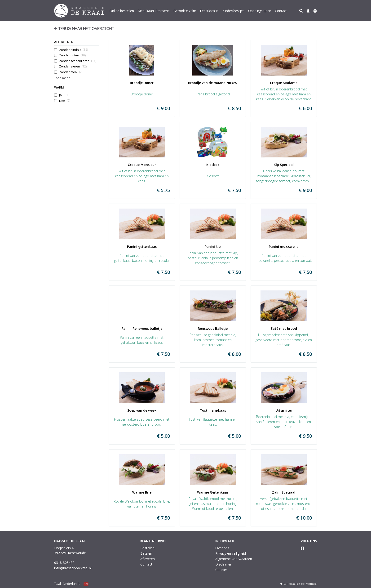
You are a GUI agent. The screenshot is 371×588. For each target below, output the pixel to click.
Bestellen (147, 548)
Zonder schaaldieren (78, 61)
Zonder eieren (73, 66)
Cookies (221, 570)
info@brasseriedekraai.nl (73, 568)
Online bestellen (122, 11)
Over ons (222, 548)
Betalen (146, 553)
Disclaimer (223, 564)
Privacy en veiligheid (231, 553)
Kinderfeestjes (233, 11)
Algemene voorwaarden (234, 559)
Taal (57, 584)
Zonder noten (72, 55)
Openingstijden (260, 11)
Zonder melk (71, 72)
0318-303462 (64, 563)
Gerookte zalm (185, 11)
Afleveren (148, 559)
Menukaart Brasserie (154, 11)
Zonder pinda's (73, 50)
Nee (65, 101)
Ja (64, 95)
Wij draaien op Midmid (299, 584)
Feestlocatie (209, 11)
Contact (281, 11)
